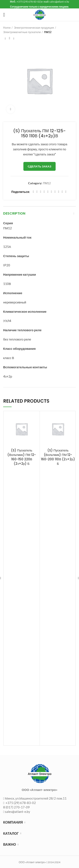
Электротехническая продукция (34, 28)
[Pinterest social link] (44, 192)
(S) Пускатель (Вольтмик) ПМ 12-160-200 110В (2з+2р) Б (58, 457)
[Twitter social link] (37, 192)
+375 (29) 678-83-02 (20, 803)
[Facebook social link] (33, 192)
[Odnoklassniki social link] (52, 192)
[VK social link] (59, 192)
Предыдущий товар (5, 39)
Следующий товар (14, 39)
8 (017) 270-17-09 (16, 807)
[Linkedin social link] (48, 192)
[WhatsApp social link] (55, 192)
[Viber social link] (66, 192)
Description (14, 213)
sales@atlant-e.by (17, 812)
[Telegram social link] (62, 192)
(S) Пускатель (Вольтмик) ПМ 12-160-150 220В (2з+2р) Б (22, 457)
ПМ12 (48, 32)
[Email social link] (41, 192)
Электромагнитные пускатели (22, 32)
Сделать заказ (39, 166)
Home (7, 28)
